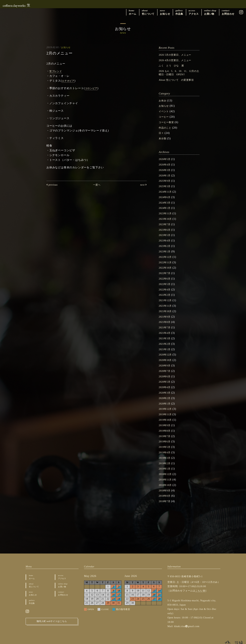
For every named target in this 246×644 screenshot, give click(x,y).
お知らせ (66, 47)
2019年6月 (165, 434)
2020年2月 (165, 392)
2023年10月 (166, 216)
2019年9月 (165, 419)
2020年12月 (166, 349)
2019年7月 (165, 429)
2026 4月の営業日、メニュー (177, 60)
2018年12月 (166, 466)
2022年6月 (165, 275)
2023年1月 (165, 248)
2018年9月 (165, 482)
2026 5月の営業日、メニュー (177, 55)
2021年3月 (165, 333)
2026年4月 (165, 163)
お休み (163, 100)
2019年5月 (165, 440)
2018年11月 (166, 472)
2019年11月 (166, 408)
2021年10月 (166, 307)
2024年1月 (165, 205)
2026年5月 (165, 157)
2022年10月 (166, 264)
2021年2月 (165, 339)
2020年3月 (165, 386)
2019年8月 (165, 424)
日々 (162, 132)
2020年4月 (165, 381)
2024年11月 (166, 189)
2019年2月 (165, 456)
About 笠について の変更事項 (179, 79)
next (143, 185)
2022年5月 (165, 280)
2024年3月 (165, 200)
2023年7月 (165, 222)
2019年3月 (165, 450)
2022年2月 (165, 291)
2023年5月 (165, 232)
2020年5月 (165, 376)
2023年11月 (166, 211)
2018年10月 (166, 477)
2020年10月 (166, 355)
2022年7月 (165, 269)
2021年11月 (166, 301)
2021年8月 (165, 317)
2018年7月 (165, 493)
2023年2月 (165, 243)
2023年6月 (165, 227)
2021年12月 (166, 296)
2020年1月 (165, 397)
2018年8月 (165, 488)
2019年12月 (166, 403)
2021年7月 (165, 323)
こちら (201, 582)
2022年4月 (165, 285)
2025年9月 (165, 179)
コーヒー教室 (167, 121)
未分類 (163, 137)
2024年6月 (165, 195)
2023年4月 (165, 237)
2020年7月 (165, 365)
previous (53, 185)
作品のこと (166, 126)
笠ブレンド (57, 71)
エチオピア (69, 81)
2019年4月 (165, 445)
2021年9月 (165, 312)
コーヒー (164, 116)
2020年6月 (165, 371)
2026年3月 (165, 168)
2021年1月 (165, 344)
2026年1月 (165, 174)
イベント (164, 110)
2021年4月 (165, 328)
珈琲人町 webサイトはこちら (52, 615)
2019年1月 (165, 461)
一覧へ (97, 185)
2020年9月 (165, 360)
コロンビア (92, 88)
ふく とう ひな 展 (173, 65)
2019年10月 (166, 413)
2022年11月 (166, 259)
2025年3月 (165, 184)
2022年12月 (166, 253)
